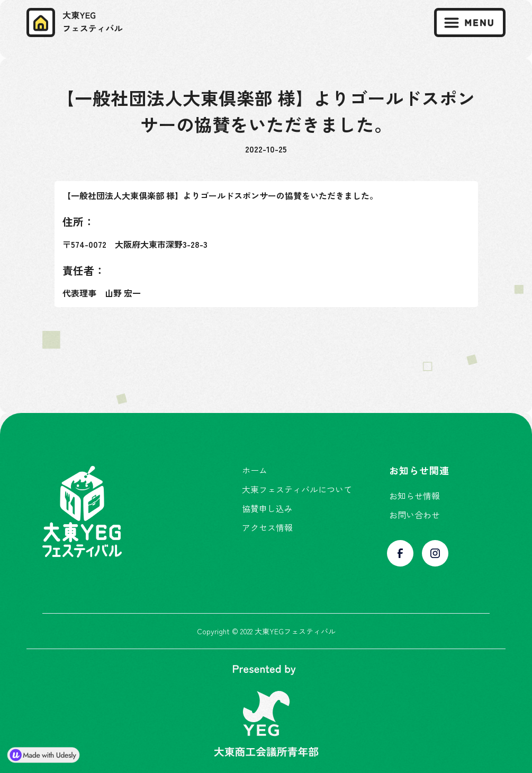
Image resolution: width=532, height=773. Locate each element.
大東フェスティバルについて (297, 489)
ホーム (255, 470)
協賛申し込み (267, 508)
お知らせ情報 (414, 496)
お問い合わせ (414, 515)
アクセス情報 (267, 527)
